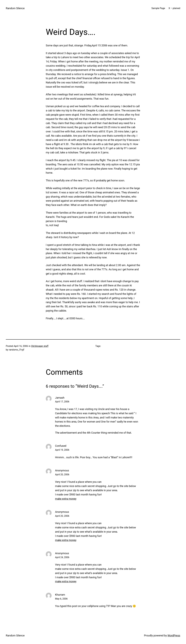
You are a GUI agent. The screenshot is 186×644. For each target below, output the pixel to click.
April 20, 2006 (62, 475)
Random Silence (15, 8)
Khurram (60, 595)
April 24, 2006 (62, 557)
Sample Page (158, 8)
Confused (61, 446)
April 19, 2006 (62, 450)
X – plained (174, 8)
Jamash (60, 398)
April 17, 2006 (62, 402)
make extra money (66, 499)
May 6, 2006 (61, 599)
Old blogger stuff (40, 346)
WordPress (174, 635)
